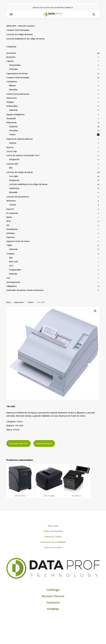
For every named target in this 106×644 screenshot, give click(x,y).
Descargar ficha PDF (18, 443)
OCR (11, 266)
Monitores (11, 201)
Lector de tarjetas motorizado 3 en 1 (23, 155)
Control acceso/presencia (18, 94)
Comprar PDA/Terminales (18, 30)
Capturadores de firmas (17, 73)
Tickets (12, 134)
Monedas (13, 90)
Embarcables (12, 106)
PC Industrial (12, 213)
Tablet (9, 245)
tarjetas (13, 143)
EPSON (16, 430)
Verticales (14, 69)
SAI (8, 225)
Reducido (13, 274)
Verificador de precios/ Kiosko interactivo (25, 290)
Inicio (8, 302)
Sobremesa (14, 188)
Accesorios (11, 53)
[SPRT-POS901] (20, 479)
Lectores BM (12, 164)
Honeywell (11, 118)
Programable (15, 270)
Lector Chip (12, 151)
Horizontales (15, 65)
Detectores (12, 98)
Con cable (14, 176)
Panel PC (10, 209)
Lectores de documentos (18, 197)
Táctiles (13, 205)
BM (11, 168)
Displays (10, 102)
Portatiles (14, 130)
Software (10, 233)
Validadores (12, 286)
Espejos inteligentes (15, 114)
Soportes (10, 237)
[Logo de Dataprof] (53, 578)
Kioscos (10, 147)
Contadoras (12, 82)
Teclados (10, 254)
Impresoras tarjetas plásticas (20, 139)
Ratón (9, 217)
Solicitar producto (44, 443)
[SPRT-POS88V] (49, 479)
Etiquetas (13, 126)
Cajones (10, 61)
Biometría (11, 57)
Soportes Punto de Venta (18, 241)
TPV (8, 278)
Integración (14, 159)
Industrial (13, 110)
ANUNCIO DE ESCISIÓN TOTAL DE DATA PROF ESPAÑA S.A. (53, 8)
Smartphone (12, 229)
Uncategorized (13, 282)
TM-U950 (19, 425)
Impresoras (11, 122)
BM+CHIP (14, 262)
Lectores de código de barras (20, 34)
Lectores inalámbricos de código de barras (26, 39)
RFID (9, 221)
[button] (11, 14)
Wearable (13, 192)
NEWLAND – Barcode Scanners (20, 26)
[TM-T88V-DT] (76, 479)
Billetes (12, 86)
